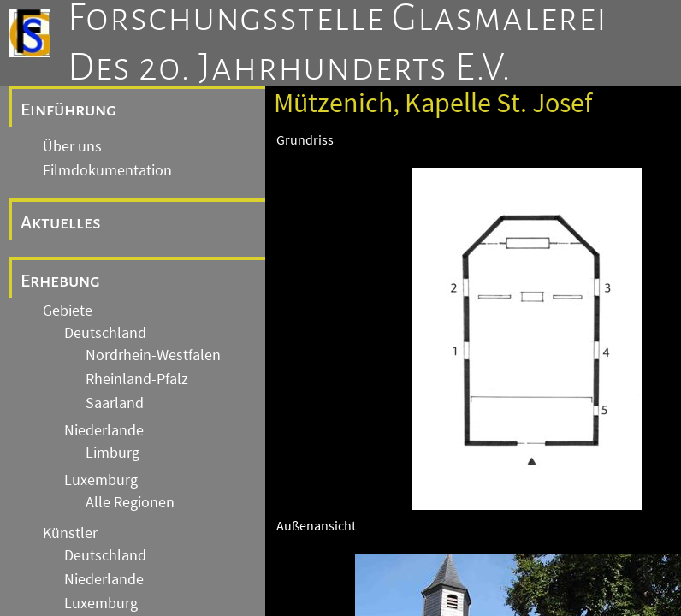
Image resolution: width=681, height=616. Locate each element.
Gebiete (68, 311)
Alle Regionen (130, 502)
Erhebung (60, 281)
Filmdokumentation (107, 170)
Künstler (70, 533)
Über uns (72, 146)
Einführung (68, 110)
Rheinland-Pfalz (137, 379)
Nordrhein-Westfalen (153, 355)
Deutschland (105, 333)
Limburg (113, 453)
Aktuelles (61, 222)
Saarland (115, 403)
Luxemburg (101, 480)
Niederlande (104, 430)
